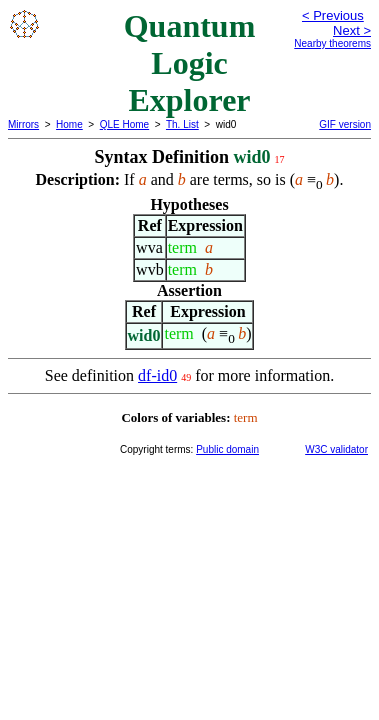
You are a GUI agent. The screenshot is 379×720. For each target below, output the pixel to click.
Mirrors (23, 124)
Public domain (227, 449)
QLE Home (124, 124)
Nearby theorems (332, 43)
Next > (352, 30)
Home (69, 124)
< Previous (333, 15)
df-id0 (157, 375)
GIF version (345, 124)
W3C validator (336, 449)
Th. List (182, 124)
